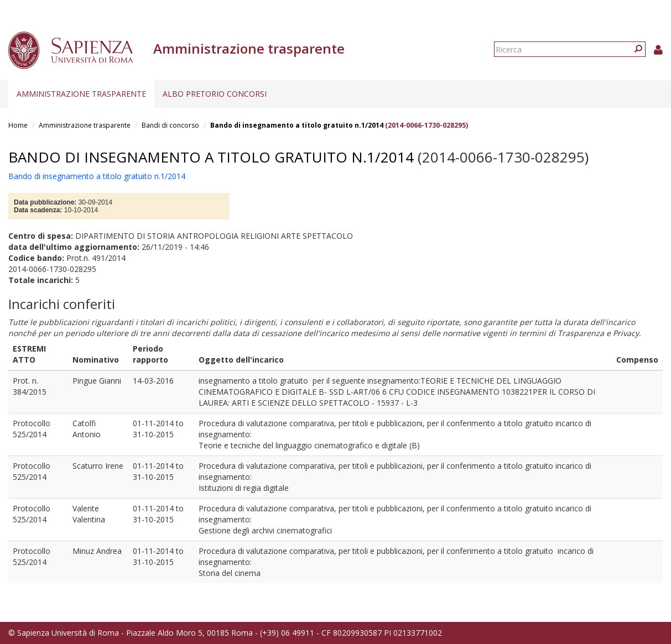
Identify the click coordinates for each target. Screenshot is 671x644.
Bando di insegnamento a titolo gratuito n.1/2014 (297, 125)
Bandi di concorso (170, 125)
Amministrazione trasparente (81, 94)
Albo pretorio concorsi (215, 94)
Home (18, 125)
